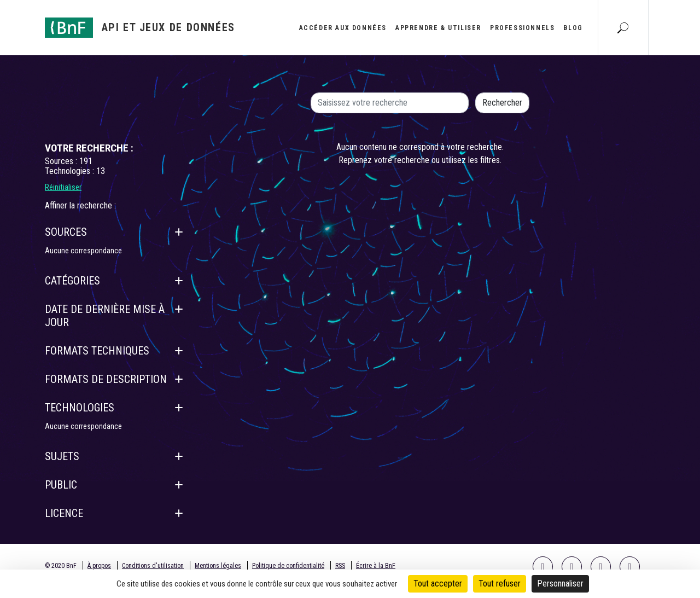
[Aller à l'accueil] (140, 28)
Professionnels (522, 28)
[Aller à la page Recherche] (623, 27)
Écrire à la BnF (376, 566)
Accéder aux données (343, 28)
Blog (573, 28)
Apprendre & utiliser (438, 28)
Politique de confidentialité (288, 566)
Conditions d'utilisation (153, 566)
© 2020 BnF (61, 566)
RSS (340, 566)
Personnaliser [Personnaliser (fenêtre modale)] (560, 584)
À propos (99, 566)
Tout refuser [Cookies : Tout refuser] (500, 584)
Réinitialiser (63, 187)
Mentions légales (218, 566)
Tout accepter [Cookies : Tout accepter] (438, 584)
